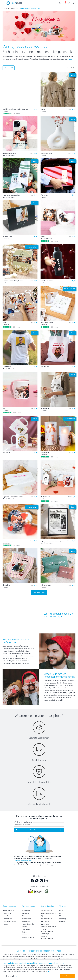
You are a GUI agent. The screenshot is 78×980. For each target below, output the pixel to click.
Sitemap (25, 916)
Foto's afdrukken (9, 910)
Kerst (61, 910)
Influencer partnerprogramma (47, 937)
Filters (7, 68)
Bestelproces (26, 918)
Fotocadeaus (7, 918)
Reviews (25, 932)
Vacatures (25, 913)
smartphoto (26, 910)
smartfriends (45, 924)
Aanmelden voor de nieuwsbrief (27, 830)
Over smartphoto (29, 906)
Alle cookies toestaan (67, 976)
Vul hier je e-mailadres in (24, 822)
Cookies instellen (10, 976)
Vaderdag (63, 918)
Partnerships (45, 933)
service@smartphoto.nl (48, 926)
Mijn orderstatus (46, 918)
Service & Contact (47, 910)
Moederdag (63, 916)
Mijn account (45, 916)
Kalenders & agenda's (10, 921)
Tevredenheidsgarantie (48, 913)
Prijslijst (25, 934)
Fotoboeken (7, 913)
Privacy (24, 926)
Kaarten (6, 924)
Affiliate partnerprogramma (47, 930)
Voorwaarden (26, 921)
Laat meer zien (39, 592)
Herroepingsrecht (28, 924)
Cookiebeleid (26, 929)
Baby (61, 913)
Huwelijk (62, 921)
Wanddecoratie (8, 916)
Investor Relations (28, 937)
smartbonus (45, 921)
